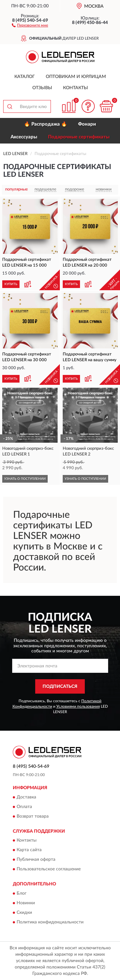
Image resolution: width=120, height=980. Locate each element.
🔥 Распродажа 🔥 (46, 124)
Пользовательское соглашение (49, 869)
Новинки (26, 903)
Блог (22, 893)
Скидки (24, 913)
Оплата (24, 807)
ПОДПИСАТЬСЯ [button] (60, 687)
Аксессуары (24, 137)
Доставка (26, 797)
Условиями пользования (78, 706)
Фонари (87, 124)
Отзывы (42, 88)
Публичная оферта (36, 860)
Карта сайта (29, 850)
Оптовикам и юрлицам (76, 77)
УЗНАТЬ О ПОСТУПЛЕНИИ (25, 479)
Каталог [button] (25, 77)
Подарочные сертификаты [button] (79, 137)
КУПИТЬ (11, 284)
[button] (30, 25)
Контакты (76, 88)
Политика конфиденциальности (50, 922)
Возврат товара (33, 816)
